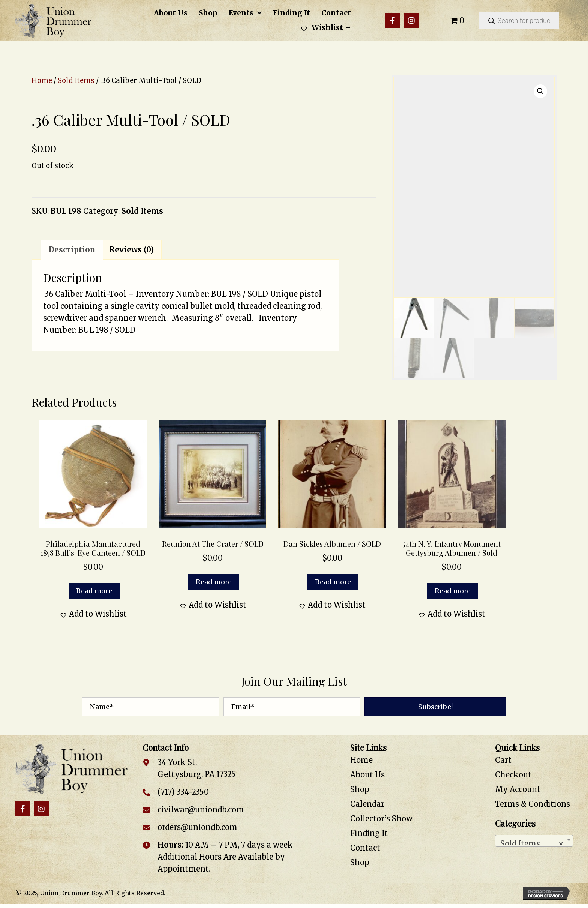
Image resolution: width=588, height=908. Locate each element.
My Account (518, 789)
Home (42, 80)
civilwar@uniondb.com (201, 810)
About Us (367, 775)
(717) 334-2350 (183, 792)
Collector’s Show (381, 819)
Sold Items (76, 80)
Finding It (369, 833)
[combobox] (534, 841)
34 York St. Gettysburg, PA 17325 (197, 768)
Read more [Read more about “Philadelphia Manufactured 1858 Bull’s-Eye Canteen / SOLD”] (94, 591)
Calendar (367, 804)
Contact (365, 848)
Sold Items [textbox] (532, 842)
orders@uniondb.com (197, 827)
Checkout (513, 775)
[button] (393, 21)
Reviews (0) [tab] (131, 250)
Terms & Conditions (532, 804)
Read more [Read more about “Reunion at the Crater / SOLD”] (214, 582)
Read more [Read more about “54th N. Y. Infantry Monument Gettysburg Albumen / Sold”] (453, 591)
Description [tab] (72, 250)
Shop (360, 789)
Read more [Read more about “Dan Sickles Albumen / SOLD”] (333, 582)
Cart (503, 760)
